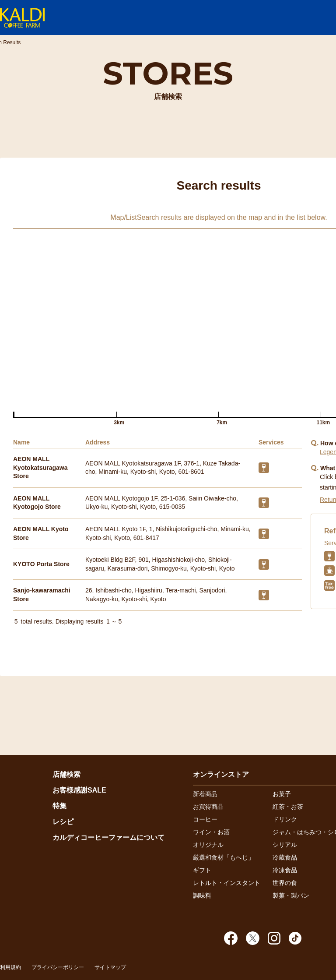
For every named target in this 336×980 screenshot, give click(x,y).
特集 (59, 806)
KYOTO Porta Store (41, 564)
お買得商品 (208, 807)
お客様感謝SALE (79, 790)
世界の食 (285, 883)
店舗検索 (66, 774)
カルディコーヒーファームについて (108, 837)
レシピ (63, 822)
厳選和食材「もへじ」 (224, 857)
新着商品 (205, 794)
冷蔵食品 (285, 857)
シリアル (285, 845)
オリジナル (208, 845)
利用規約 (10, 967)
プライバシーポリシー (58, 967)
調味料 (202, 895)
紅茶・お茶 (288, 807)
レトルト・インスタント (227, 883)
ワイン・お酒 (211, 832)
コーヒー (205, 819)
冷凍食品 (285, 870)
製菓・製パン (291, 895)
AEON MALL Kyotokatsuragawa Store (40, 467)
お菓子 (282, 794)
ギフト (202, 870)
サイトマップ (110, 967)
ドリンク (285, 819)
